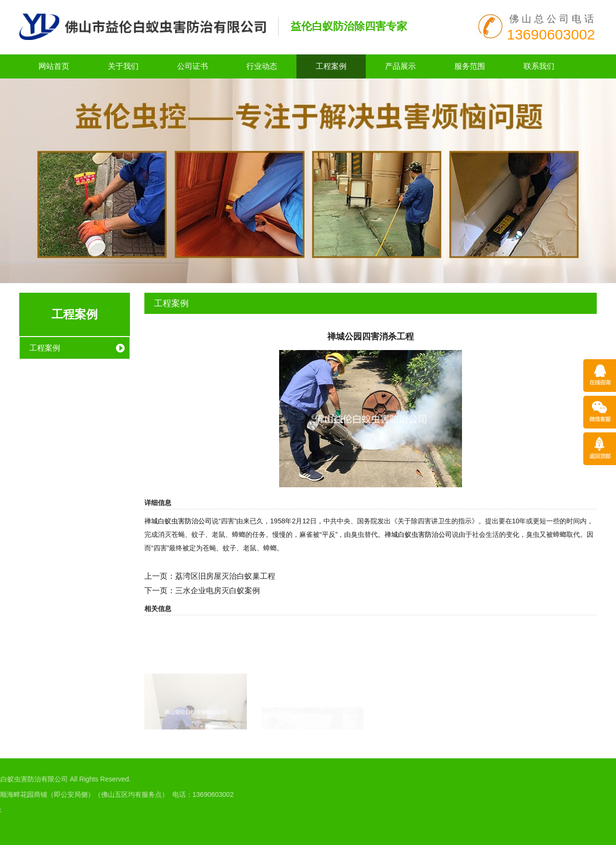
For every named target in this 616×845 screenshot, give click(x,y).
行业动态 (262, 66)
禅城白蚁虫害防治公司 (178, 521)
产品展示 (400, 66)
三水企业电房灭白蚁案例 (218, 591)
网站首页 (54, 66)
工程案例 (331, 66)
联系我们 (539, 66)
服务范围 (470, 66)
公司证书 (192, 66)
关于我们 (123, 66)
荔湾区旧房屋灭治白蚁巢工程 (225, 576)
